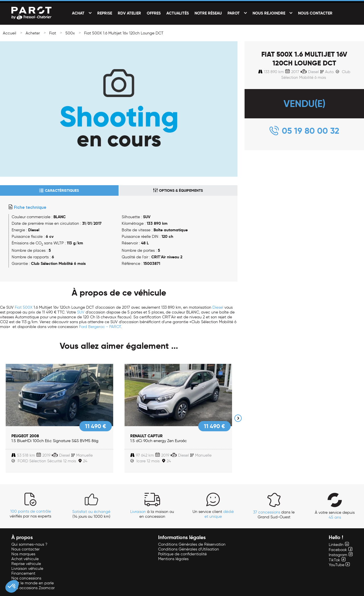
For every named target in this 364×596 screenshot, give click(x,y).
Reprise (105, 13)
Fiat (53, 33)
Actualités (178, 13)
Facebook (341, 550)
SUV (81, 312)
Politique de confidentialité (182, 554)
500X (28, 307)
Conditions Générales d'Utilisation (189, 549)
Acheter (33, 33)
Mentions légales (173, 559)
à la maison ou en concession (152, 514)
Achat (78, 13)
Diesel (218, 307)
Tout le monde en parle (33, 583)
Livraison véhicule (27, 569)
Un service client (213, 514)
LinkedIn (339, 545)
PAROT (234, 13)
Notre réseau (208, 13)
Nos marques (23, 554)
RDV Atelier (129, 13)
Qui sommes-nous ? (29, 544)
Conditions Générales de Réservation (192, 544)
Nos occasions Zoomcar (33, 588)
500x (70, 33)
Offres (154, 13)
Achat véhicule (25, 559)
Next (238, 418)
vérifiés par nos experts (30, 514)
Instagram (341, 555)
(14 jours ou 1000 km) (91, 514)
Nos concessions (26, 578)
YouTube (339, 565)
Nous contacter (315, 13)
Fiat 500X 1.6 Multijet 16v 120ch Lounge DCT (124, 33)
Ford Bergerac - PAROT (100, 327)
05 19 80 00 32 (311, 131)
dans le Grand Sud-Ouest (274, 515)
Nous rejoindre (269, 13)
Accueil (10, 33)
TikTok (337, 560)
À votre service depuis (335, 515)
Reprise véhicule (26, 564)
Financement (23, 573)
